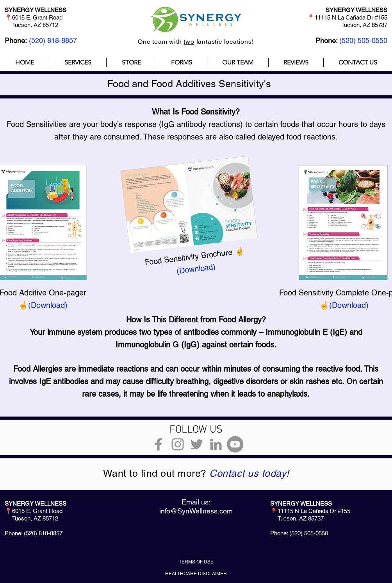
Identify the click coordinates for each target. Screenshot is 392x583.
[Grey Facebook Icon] (159, 444)
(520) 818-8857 (53, 40)
